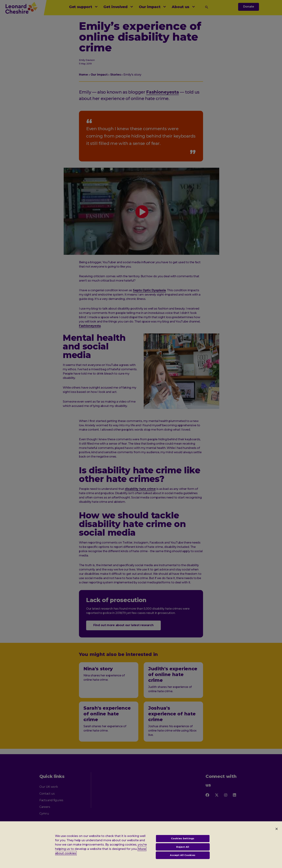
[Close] (277, 831)
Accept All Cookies (183, 858)
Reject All (183, 849)
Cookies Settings (183, 841)
